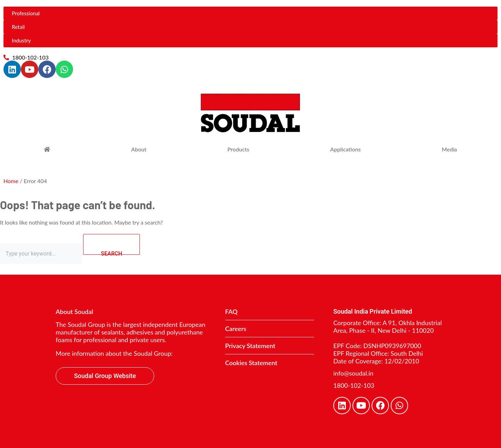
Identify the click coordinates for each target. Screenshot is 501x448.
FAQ (231, 312)
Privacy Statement (250, 346)
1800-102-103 (354, 385)
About (139, 149)
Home (11, 181)
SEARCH (120, 245)
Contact (246, 372)
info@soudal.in (353, 373)
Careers (236, 329)
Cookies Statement (251, 363)
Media (449, 149)
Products (238, 149)
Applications (345, 149)
